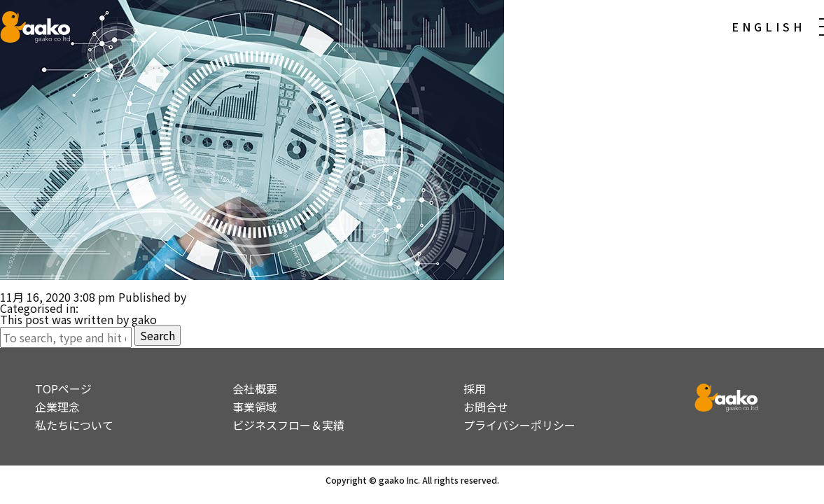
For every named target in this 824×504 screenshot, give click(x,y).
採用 (475, 388)
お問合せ (486, 407)
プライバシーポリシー (519, 425)
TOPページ (63, 388)
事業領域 (255, 407)
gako (202, 297)
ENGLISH (768, 27)
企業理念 (57, 407)
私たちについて (74, 425)
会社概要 (255, 388)
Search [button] (158, 335)
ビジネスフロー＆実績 (288, 425)
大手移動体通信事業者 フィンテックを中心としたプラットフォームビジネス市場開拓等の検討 (241, 286)
